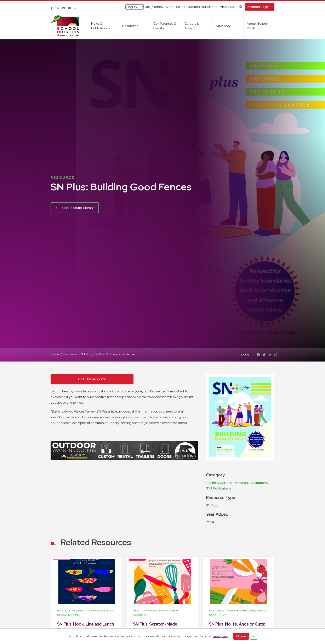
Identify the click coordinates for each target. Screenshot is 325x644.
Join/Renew (154, 7)
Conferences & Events (165, 26)
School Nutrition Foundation (197, 7)
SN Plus (211, 505)
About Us (227, 7)
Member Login (258, 7)
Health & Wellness (219, 483)
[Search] (240, 6)
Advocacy (223, 26)
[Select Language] (135, 7)
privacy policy (221, 636)
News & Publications (101, 26)
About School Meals (257, 26)
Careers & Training (192, 26)
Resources (130, 26)
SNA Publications (219, 488)
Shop (170, 7)
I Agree (241, 636)
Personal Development (251, 483)
